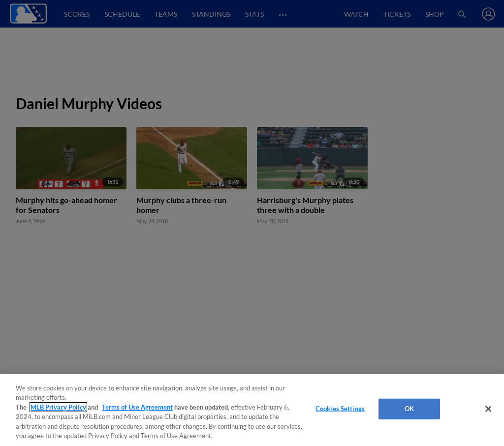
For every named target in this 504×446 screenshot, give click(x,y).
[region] (252, 410)
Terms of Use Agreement (137, 407)
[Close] (488, 409)
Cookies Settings (340, 409)
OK (409, 409)
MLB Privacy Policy (58, 407)
